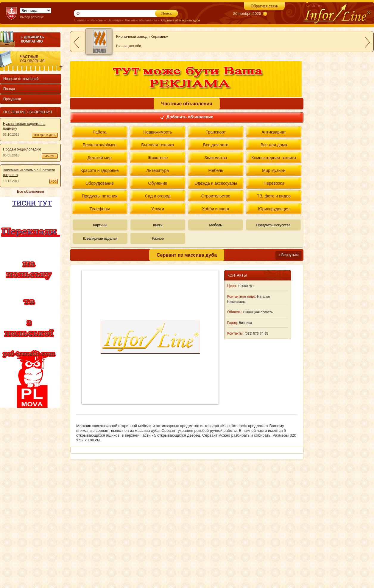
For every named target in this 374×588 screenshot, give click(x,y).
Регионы (97, 20)
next (367, 42)
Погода (9, 89)
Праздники (12, 99)
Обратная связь (264, 6)
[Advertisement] (29, 498)
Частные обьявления (141, 20)
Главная (80, 20)
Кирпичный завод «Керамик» (142, 36)
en (320, 6)
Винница (114, 20)
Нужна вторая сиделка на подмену (24, 126)
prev (76, 42)
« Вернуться (289, 255)
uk (313, 6)
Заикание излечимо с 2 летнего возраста (29, 173)
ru (307, 6)
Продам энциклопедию (22, 149)
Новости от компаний (21, 79)
